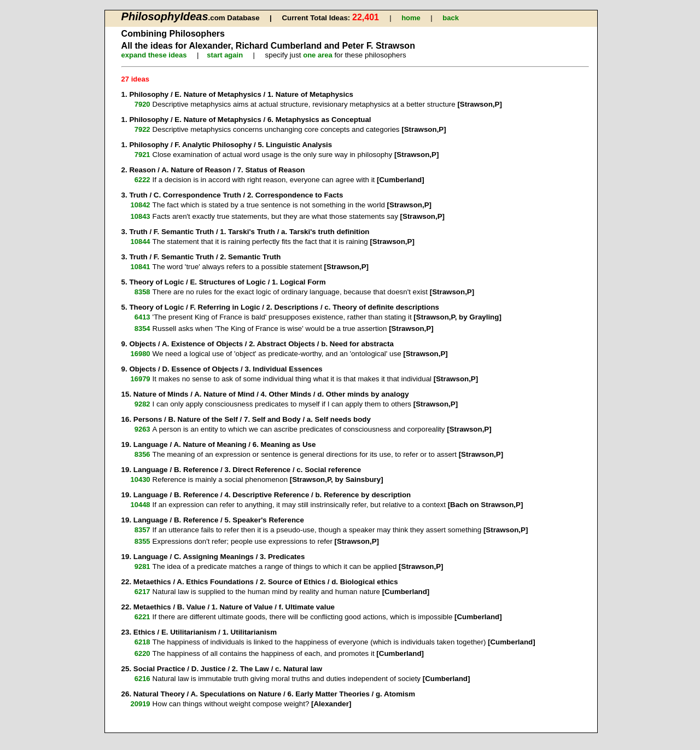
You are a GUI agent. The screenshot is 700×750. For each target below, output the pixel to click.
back (451, 18)
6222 (142, 180)
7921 (142, 155)
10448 (140, 505)
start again (225, 55)
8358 (142, 292)
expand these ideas (154, 55)
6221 (142, 617)
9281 (142, 566)
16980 (140, 354)
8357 (142, 530)
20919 (140, 704)
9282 (142, 404)
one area (317, 55)
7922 (142, 129)
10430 (140, 479)
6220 (142, 653)
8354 (142, 329)
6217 (142, 592)
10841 (140, 267)
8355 (142, 541)
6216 (142, 679)
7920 (142, 104)
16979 (140, 379)
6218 (142, 642)
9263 (142, 429)
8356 (142, 454)
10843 (140, 216)
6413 (142, 317)
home (411, 18)
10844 (140, 242)
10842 (140, 205)
